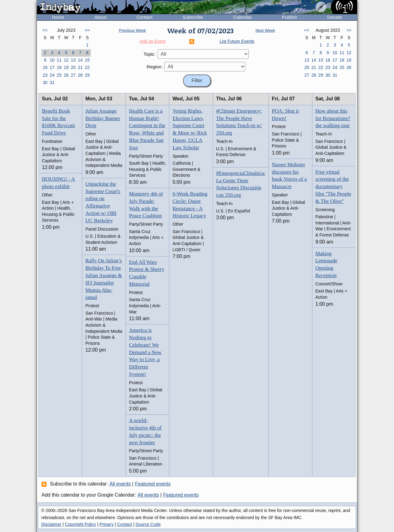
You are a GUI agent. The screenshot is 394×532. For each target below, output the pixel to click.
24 (52, 75)
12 (66, 60)
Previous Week (133, 30)
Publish (289, 17)
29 (87, 75)
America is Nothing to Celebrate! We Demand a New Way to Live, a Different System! (145, 352)
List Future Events (237, 41)
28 (80, 75)
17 (52, 67)
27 (73, 75)
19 (66, 67)
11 (59, 60)
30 (45, 83)
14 (80, 60)
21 (80, 67)
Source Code (148, 524)
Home (58, 17)
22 (87, 67)
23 (45, 75)
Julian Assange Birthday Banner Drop (103, 118)
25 (59, 75)
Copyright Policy (80, 524)
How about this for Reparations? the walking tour (333, 118)
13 (73, 60)
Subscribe (193, 17)
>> (87, 30)
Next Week (265, 30)
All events (120, 484)
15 (87, 60)
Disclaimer (51, 524)
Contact (144, 17)
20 (73, 67)
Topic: (149, 54)
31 (52, 83)
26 (66, 75)
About (101, 17)
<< (45, 30)
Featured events (153, 484)
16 (45, 67)
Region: (155, 67)
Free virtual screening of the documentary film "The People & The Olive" (333, 187)
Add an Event (153, 41)
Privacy (107, 524)
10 (52, 60)
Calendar (242, 17)
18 (59, 67)
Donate (335, 17)
